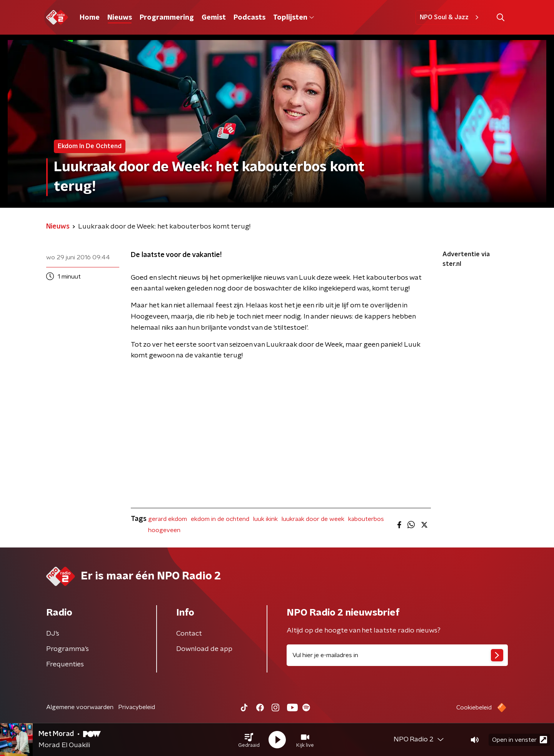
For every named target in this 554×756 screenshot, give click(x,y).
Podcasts (249, 18)
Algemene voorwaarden (80, 707)
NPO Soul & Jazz (450, 17)
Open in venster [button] (520, 740)
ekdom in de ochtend (220, 519)
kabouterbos (366, 519)
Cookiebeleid (474, 708)
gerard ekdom (168, 519)
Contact (189, 634)
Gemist (214, 18)
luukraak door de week (313, 519)
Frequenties (65, 664)
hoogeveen (164, 530)
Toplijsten (294, 18)
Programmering (167, 18)
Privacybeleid (137, 707)
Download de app (204, 649)
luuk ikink (265, 519)
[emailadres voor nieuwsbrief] (397, 655)
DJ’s (53, 634)
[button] (249, 740)
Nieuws (120, 18)
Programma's (68, 649)
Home (90, 18)
